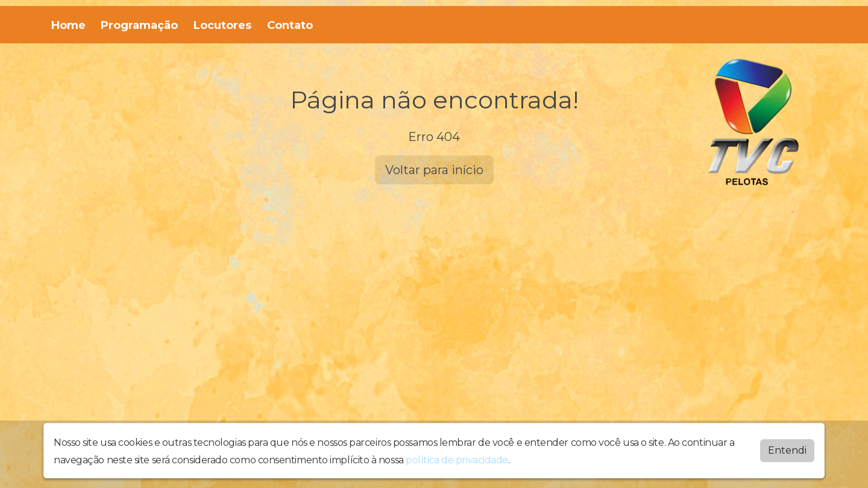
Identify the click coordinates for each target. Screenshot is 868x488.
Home (68, 25)
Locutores (222, 25)
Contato (290, 25)
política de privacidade (457, 460)
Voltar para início (434, 170)
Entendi (787, 450)
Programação (139, 25)
